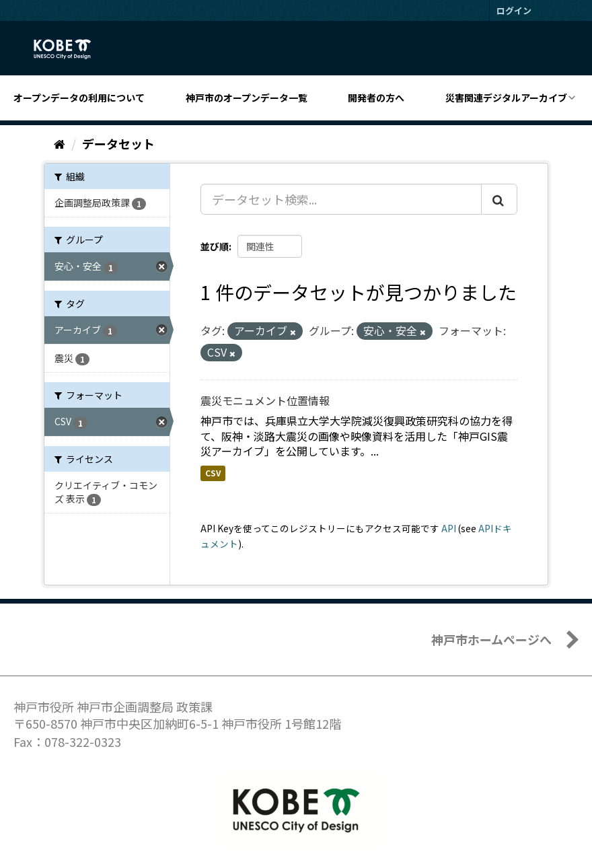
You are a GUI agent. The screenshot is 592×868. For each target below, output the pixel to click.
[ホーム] (60, 143)
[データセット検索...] (341, 199)
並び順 (215, 246)
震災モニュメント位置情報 (265, 400)
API (449, 528)
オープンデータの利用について (79, 98)
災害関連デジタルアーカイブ (506, 98)
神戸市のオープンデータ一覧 (247, 98)
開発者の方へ (376, 98)
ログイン (514, 10)
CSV (213, 473)
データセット (118, 143)
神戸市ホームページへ (491, 639)
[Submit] (499, 199)
